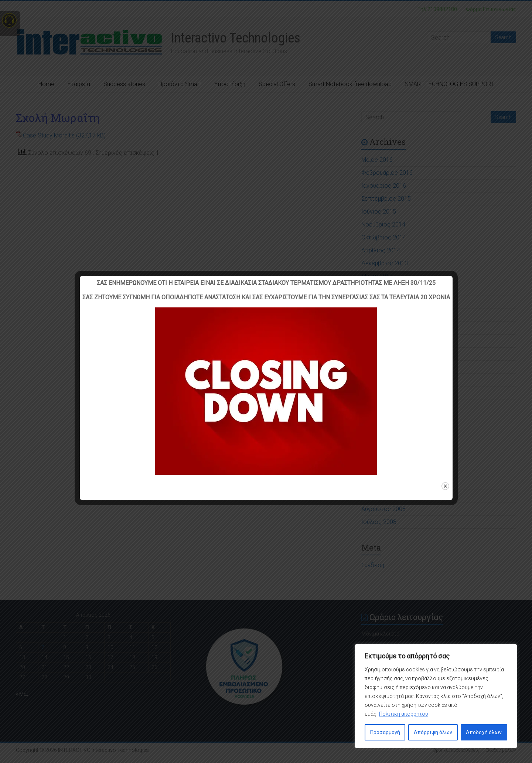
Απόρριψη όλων (433, 732)
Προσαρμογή (385, 732)
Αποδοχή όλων (484, 732)
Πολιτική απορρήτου (404, 714)
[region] (436, 696)
